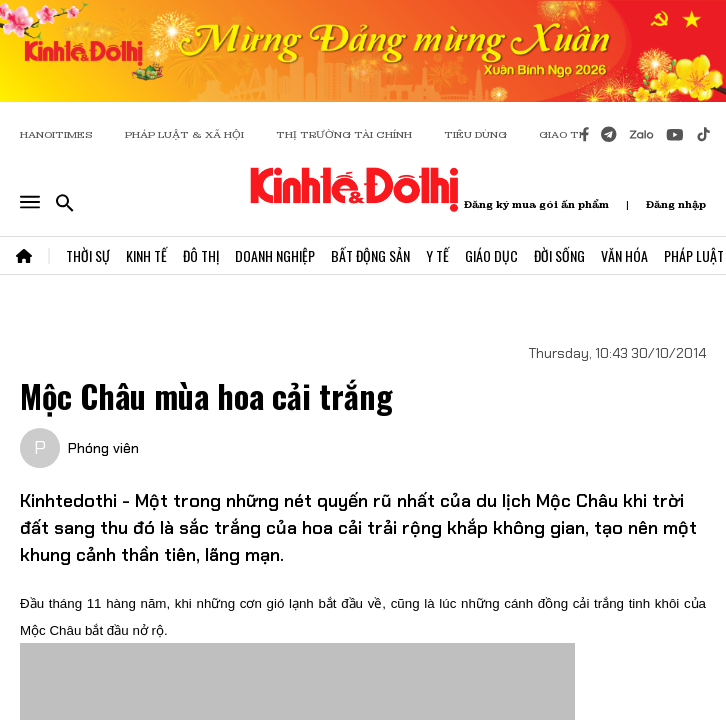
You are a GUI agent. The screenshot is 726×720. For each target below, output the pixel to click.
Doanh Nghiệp (275, 255)
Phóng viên (103, 448)
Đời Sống (559, 255)
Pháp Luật (694, 255)
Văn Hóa (624, 255)
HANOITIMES (56, 134)
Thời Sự (88, 255)
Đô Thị (201, 255)
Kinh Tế (146, 255)
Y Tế (437, 255)
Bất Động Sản (370, 255)
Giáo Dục (491, 255)
